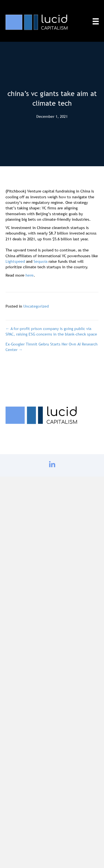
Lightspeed (16, 261)
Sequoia (41, 261)
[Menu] (96, 21)
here (30, 275)
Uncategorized (36, 306)
